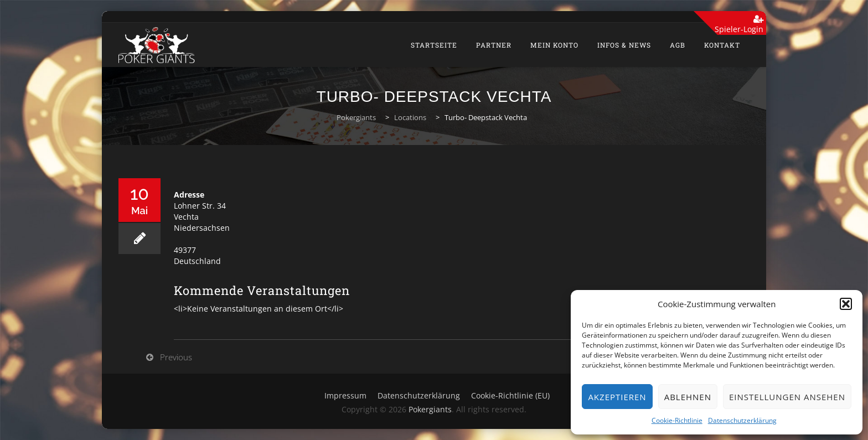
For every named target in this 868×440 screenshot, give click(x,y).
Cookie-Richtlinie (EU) (510, 395)
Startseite (434, 45)
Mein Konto (554, 45)
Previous (176, 357)
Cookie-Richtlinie (677, 420)
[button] (846, 304)
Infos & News (624, 45)
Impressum (345, 395)
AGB (678, 45)
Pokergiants (430, 409)
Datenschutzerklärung (742, 420)
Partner (494, 45)
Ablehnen (688, 397)
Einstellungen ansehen (787, 397)
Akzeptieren (617, 397)
